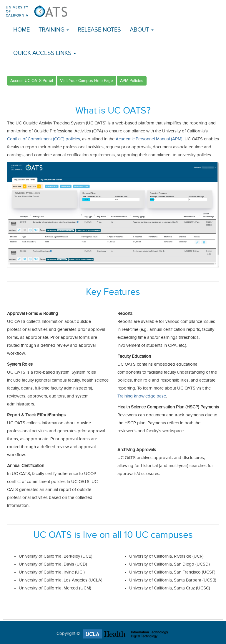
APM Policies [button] (132, 81)
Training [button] (54, 30)
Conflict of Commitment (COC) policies (44, 139)
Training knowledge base (142, 396)
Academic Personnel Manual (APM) (149, 139)
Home (21, 30)
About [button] (142, 30)
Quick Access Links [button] (45, 53)
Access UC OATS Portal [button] (32, 81)
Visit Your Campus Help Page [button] (87, 81)
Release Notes (99, 30)
